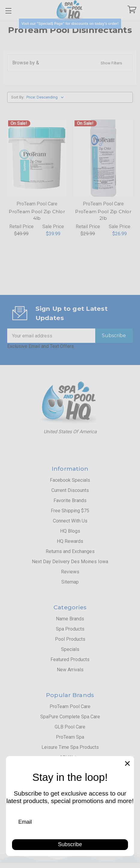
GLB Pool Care (70, 727)
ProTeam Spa (70, 737)
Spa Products (70, 629)
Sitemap (70, 582)
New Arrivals (70, 670)
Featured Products (70, 659)
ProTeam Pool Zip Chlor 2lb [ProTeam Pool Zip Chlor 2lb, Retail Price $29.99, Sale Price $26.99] (103, 215)
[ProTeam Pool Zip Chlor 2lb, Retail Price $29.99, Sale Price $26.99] (103, 158)
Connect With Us (70, 521)
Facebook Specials (70, 480)
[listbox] (46, 97)
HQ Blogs (70, 531)
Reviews (70, 572)
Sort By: (18, 97)
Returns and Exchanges (70, 551)
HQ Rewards (70, 541)
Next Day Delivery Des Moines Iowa (70, 562)
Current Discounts (70, 490)
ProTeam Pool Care (70, 706)
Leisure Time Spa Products (70, 747)
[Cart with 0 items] (132, 11)
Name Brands (70, 619)
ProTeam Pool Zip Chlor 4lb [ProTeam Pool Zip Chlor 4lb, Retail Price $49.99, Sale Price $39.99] (37, 215)
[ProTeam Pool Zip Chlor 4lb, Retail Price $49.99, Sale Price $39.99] (37, 158)
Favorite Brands (70, 500)
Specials (70, 649)
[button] (70, 24)
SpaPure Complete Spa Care (70, 717)
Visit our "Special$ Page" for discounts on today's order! (70, 24)
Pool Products (70, 639)
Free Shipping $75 (70, 511)
